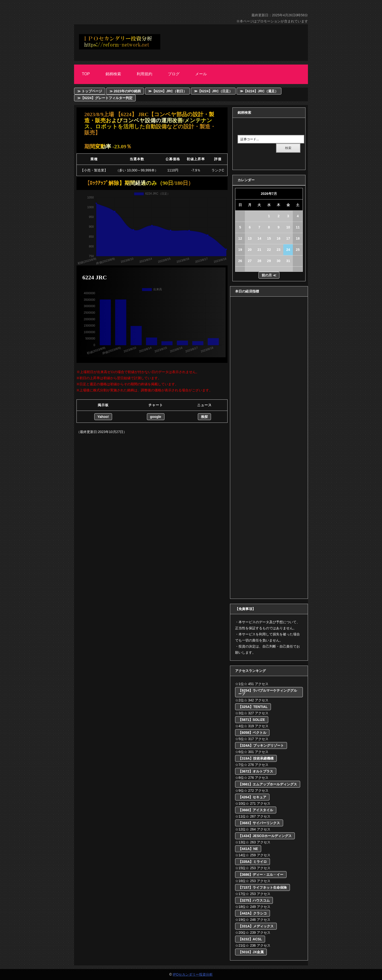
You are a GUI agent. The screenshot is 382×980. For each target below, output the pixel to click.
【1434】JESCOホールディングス (265, 836)
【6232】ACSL (250, 939)
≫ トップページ (90, 91)
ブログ (174, 74)
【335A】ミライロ (253, 862)
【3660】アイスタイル (256, 810)
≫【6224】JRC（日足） (213, 91)
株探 (204, 417)
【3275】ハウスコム (254, 900)
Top (86, 74)
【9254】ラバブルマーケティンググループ (268, 692)
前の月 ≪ (269, 275)
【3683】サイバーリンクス (259, 823)
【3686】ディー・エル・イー (261, 875)
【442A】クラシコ (253, 913)
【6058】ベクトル (252, 733)
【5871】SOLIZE (252, 720)
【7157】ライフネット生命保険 (263, 887)
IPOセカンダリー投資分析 (193, 974)
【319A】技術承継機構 (256, 758)
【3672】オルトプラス (256, 771)
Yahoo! (103, 417)
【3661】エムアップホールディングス (268, 784)
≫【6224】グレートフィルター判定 (105, 98)
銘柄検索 (113, 74)
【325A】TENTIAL (253, 707)
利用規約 (144, 74)
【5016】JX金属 (251, 952)
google (156, 417)
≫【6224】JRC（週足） (259, 91)
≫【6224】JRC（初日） (167, 91)
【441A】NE (248, 849)
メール (201, 74)
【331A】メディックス (256, 926)
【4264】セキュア (252, 797)
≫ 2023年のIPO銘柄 (125, 91)
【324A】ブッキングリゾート (261, 745)
